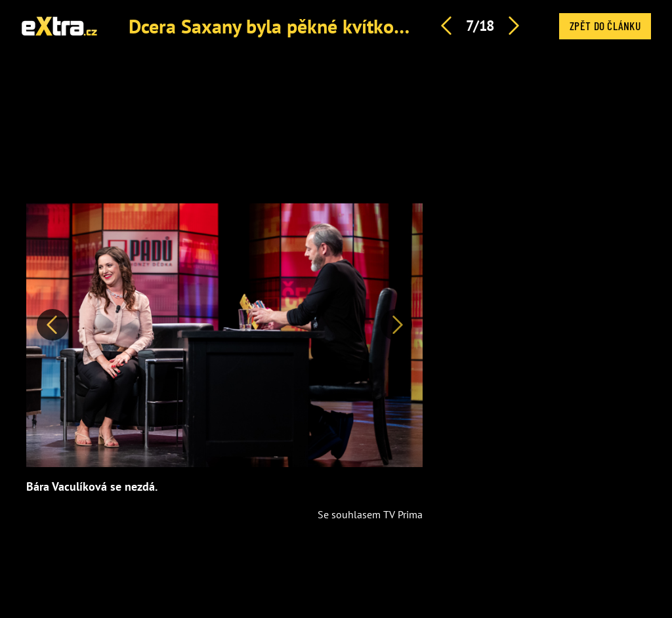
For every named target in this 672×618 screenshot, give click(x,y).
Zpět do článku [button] (605, 26)
